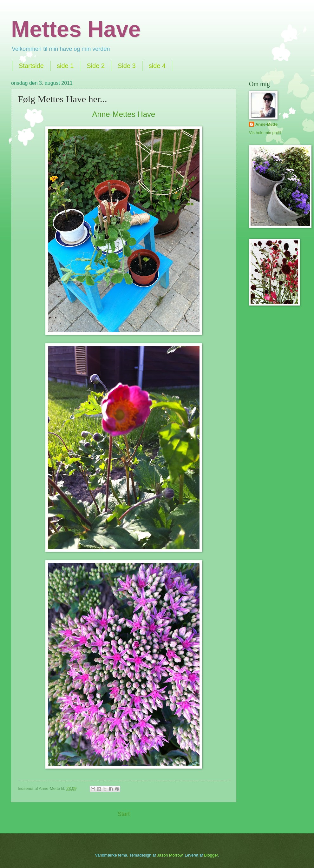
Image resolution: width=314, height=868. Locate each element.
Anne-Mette (266, 124)
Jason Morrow (170, 855)
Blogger (211, 855)
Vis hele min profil (265, 133)
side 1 (65, 66)
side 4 (157, 66)
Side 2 (96, 66)
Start (124, 814)
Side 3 (127, 66)
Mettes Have (76, 29)
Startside (31, 66)
